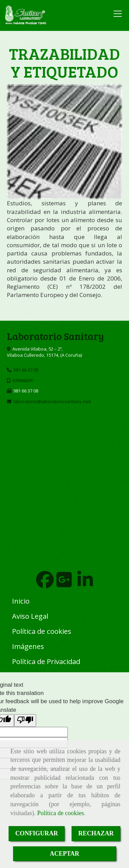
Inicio (21, 601)
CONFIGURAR (37, 833)
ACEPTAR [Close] (65, 854)
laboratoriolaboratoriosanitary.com (52, 401)
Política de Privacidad (46, 661)
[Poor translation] (25, 721)
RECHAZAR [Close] (96, 833)
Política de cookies (61, 813)
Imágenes (28, 646)
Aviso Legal (30, 616)
